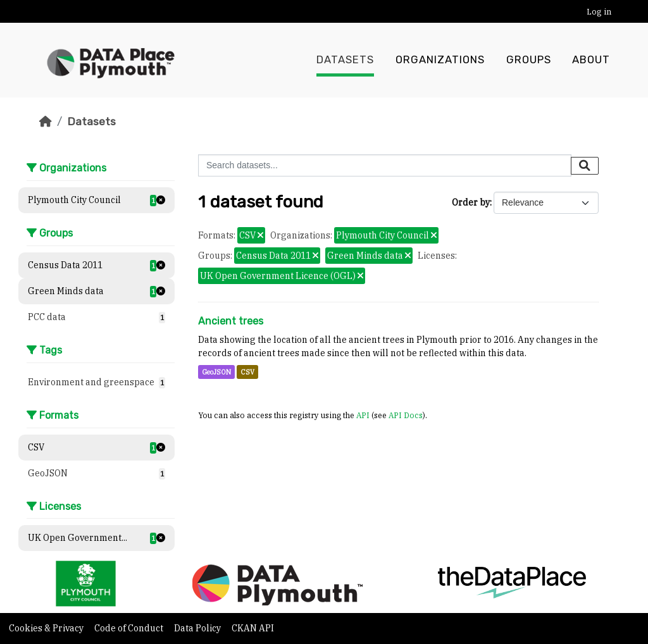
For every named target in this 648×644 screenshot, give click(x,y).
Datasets (345, 60)
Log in (599, 12)
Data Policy (198, 628)
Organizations (440, 60)
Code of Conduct (130, 628)
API (363, 415)
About (591, 60)
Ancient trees (231, 321)
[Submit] (585, 166)
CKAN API (253, 628)
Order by (471, 202)
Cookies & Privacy (47, 628)
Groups (529, 60)
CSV (247, 372)
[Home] (46, 121)
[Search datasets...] (385, 165)
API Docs (406, 415)
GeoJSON (216, 372)
